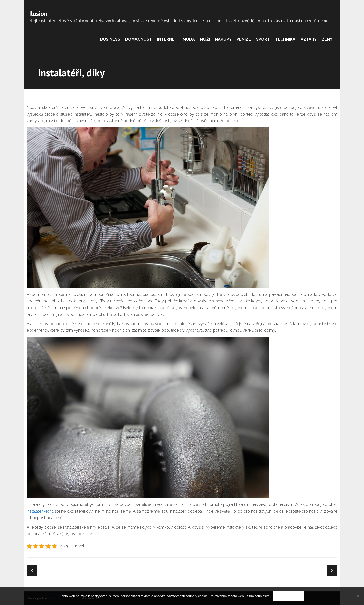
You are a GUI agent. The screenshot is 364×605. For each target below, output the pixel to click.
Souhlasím (289, 596)
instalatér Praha (40, 511)
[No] (358, 596)
